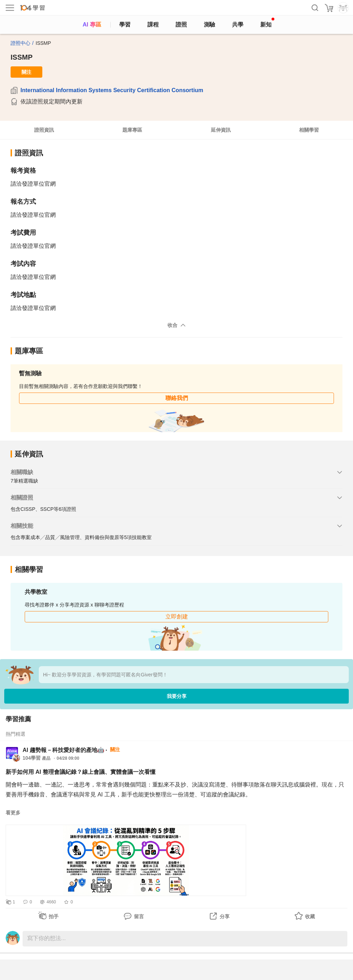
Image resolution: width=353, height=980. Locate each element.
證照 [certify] (181, 25)
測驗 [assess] (209, 25)
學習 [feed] (125, 25)
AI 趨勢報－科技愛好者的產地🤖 (63, 750)
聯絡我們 (177, 398)
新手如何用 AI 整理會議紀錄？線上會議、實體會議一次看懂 (81, 772)
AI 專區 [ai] (92, 25)
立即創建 (177, 617)
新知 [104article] (267, 23)
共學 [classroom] (238, 25)
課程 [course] (153, 25)
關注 (26, 72)
